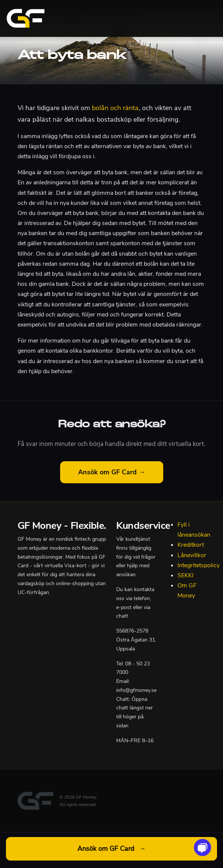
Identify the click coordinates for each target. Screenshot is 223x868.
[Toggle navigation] (207, 18)
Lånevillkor (192, 555)
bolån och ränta (115, 108)
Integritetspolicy (199, 565)
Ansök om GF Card (111, 849)
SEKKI (185, 575)
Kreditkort (191, 545)
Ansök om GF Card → (112, 472)
